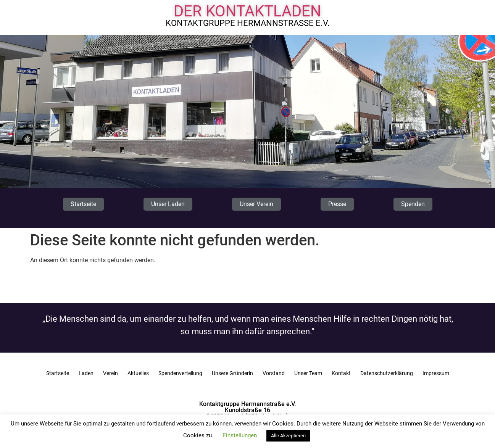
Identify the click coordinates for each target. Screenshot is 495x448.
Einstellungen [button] (240, 435)
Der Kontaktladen (247, 11)
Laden (86, 373)
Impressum (436, 373)
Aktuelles (138, 373)
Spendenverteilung (180, 373)
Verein (110, 373)
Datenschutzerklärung (387, 373)
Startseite (58, 373)
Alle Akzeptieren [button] (288, 436)
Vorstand (274, 373)
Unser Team (308, 373)
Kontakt (341, 373)
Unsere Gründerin (232, 373)
